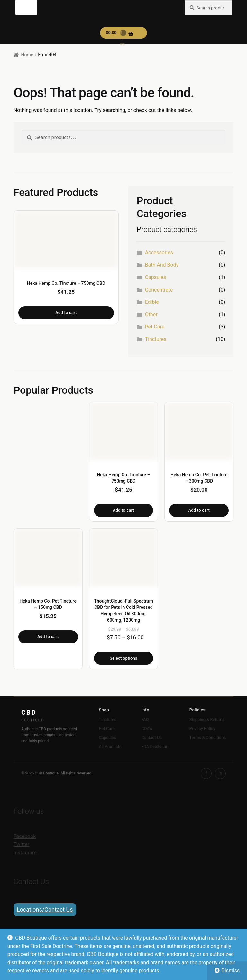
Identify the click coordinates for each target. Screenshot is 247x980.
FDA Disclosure (155, 746)
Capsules (156, 277)
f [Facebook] (206, 773)
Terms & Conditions (208, 737)
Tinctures (156, 339)
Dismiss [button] (230, 971)
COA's (146, 728)
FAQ (145, 719)
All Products (110, 746)
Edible (152, 302)
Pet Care (155, 327)
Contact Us (151, 737)
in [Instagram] (220, 773)
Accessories (159, 253)
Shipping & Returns (207, 719)
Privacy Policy (202, 728)
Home (27, 55)
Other (151, 315)
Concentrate (159, 290)
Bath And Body (162, 265)
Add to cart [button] (66, 313)
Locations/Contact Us (45, 910)
